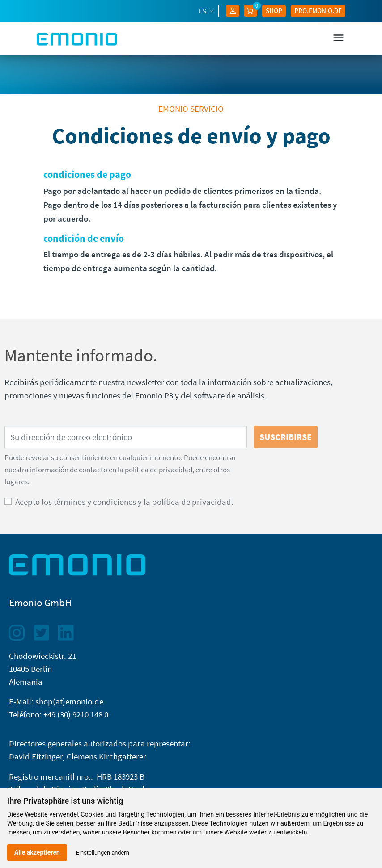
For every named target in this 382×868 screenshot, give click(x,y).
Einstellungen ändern (103, 853)
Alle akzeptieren (37, 852)
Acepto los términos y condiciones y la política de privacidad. (124, 502)
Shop (274, 10)
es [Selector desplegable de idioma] (203, 11)
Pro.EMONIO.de (318, 10)
